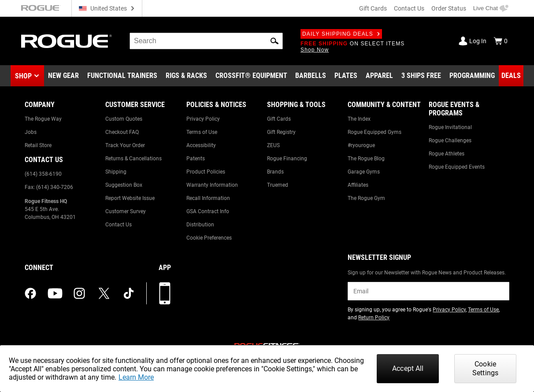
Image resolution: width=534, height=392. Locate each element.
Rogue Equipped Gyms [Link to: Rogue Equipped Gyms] (375, 132)
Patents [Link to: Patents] (196, 159)
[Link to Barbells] (311, 76)
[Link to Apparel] (379, 76)
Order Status (449, 8)
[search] (206, 41)
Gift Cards (373, 8)
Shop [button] (23, 76)
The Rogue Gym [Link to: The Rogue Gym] (366, 198)
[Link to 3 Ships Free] (421, 76)
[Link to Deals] (511, 76)
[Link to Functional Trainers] (122, 76)
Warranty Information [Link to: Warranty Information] (212, 185)
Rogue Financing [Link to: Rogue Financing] (287, 159)
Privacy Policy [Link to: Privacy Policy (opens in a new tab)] (449, 310)
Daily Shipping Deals (341, 34)
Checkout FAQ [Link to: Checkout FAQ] (122, 132)
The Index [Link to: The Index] (359, 119)
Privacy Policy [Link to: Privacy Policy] (203, 119)
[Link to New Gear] (63, 76)
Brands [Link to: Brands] (275, 172)
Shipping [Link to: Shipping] (116, 172)
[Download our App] (165, 293)
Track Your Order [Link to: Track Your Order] (125, 145)
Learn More (136, 377)
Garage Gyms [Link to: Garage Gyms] (364, 172)
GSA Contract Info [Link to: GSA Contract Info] (208, 211)
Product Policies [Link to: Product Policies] (206, 172)
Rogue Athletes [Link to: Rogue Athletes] (447, 154)
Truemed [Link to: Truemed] (278, 185)
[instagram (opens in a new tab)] (79, 293)
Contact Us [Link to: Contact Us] (119, 225)
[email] (428, 291)
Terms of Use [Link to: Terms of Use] (202, 132)
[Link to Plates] (346, 76)
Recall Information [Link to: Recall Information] (208, 198)
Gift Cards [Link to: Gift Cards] (279, 119)
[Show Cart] (501, 41)
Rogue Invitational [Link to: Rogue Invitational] (450, 127)
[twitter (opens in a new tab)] (104, 293)
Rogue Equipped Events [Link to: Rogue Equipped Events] (457, 167)
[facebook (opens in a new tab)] (30, 293)
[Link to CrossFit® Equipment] (251, 76)
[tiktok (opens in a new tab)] (129, 293)
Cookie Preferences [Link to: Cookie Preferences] (209, 238)
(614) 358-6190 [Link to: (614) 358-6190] (43, 174)
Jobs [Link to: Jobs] (31, 132)
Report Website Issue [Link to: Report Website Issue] (130, 198)
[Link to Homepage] (67, 41)
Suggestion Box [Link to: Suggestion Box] (124, 185)
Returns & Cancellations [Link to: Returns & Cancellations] (133, 159)
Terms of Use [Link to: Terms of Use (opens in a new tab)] (483, 310)
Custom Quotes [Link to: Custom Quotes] (124, 119)
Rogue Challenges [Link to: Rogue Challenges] (450, 141)
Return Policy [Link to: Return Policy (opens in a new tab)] (374, 318)
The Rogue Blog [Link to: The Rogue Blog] (366, 159)
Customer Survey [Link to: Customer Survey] (126, 211)
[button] (274, 41)
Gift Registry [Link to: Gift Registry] (281, 132)
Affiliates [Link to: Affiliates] (358, 185)
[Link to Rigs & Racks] (186, 76)
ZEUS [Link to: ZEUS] (273, 145)
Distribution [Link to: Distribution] (200, 225)
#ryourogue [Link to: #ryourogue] (361, 145)
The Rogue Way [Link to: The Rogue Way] (43, 119)
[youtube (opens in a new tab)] (55, 293)
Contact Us (409, 8)
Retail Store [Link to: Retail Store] (38, 145)
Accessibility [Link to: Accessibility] (201, 145)
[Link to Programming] (472, 76)
